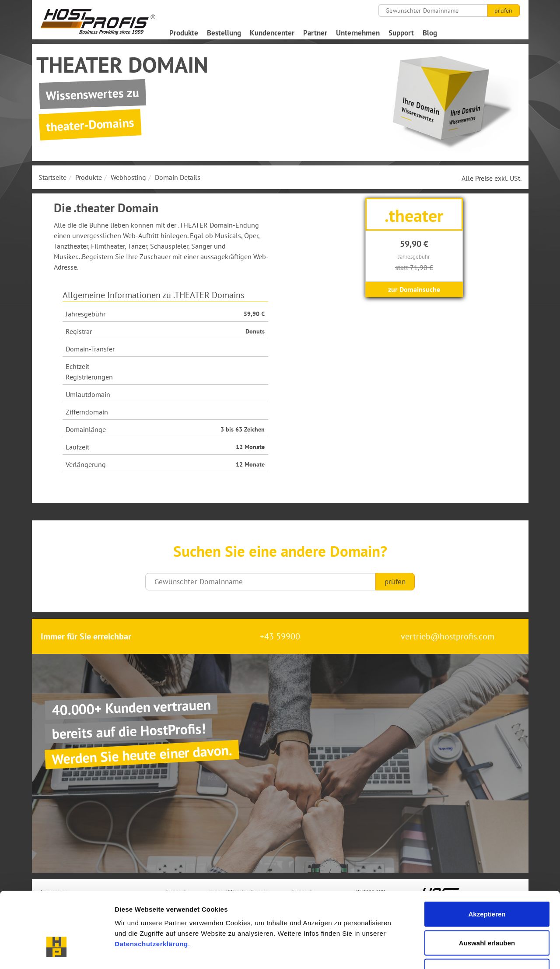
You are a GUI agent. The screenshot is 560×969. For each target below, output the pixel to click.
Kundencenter (272, 33)
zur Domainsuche (414, 289)
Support (401, 33)
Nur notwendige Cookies (487, 911)
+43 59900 (280, 636)
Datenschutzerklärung (151, 884)
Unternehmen (358, 33)
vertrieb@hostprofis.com (448, 636)
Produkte (184, 33)
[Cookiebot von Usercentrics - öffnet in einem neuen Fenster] (57, 952)
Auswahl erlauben (487, 883)
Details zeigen (465, 952)
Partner (315, 33)
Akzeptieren (487, 854)
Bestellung (224, 33)
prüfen (503, 11)
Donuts (255, 331)
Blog (430, 33)
